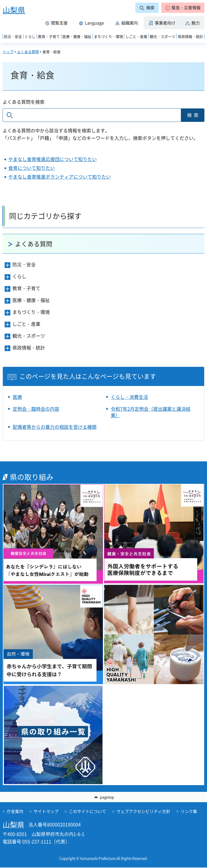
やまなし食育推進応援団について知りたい (53, 159)
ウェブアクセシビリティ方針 (143, 812)
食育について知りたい (32, 168)
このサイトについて (87, 812)
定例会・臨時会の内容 (36, 409)
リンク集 (189, 812)
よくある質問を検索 (24, 102)
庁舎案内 (15, 812)
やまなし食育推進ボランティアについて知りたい (60, 177)
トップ (8, 52)
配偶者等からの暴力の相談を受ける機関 (55, 427)
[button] (183, 8)
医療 (17, 397)
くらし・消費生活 (129, 397)
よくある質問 (28, 52)
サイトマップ (46, 812)
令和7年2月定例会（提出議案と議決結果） (151, 412)
